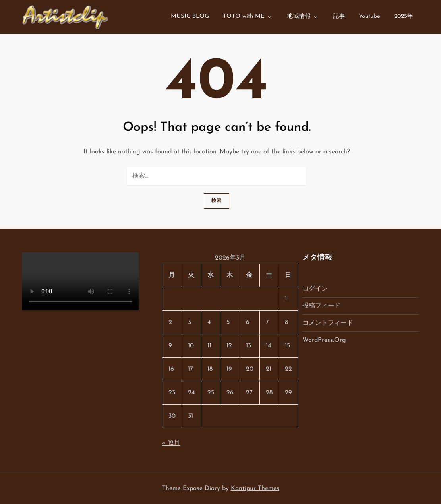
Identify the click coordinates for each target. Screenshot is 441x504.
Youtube (369, 16)
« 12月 (171, 443)
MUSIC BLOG (190, 16)
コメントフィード (328, 323)
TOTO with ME (248, 17)
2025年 (404, 16)
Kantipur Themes (255, 488)
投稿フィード (321, 306)
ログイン (315, 289)
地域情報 (303, 17)
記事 (339, 16)
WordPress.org (324, 340)
